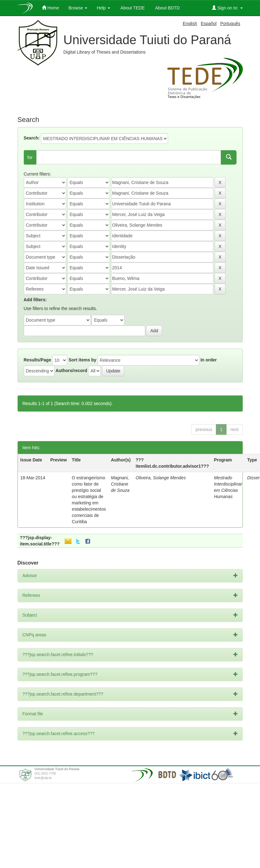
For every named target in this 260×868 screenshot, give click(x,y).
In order (209, 360)
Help (103, 8)
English (190, 24)
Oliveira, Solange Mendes (161, 478)
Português (230, 24)
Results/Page (38, 360)
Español (209, 24)
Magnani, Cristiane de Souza (120, 484)
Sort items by (82, 360)
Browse (78, 8)
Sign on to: (227, 8)
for (30, 157)
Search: (32, 138)
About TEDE (132, 8)
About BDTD (167, 8)
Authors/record (71, 371)
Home (51, 8)
